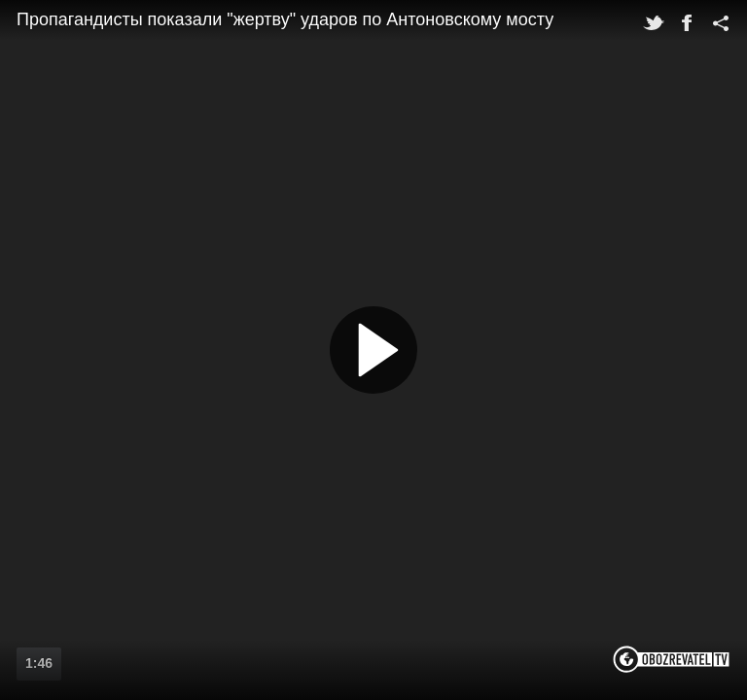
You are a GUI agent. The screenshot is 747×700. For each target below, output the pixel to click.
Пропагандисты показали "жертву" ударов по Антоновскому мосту (285, 19)
